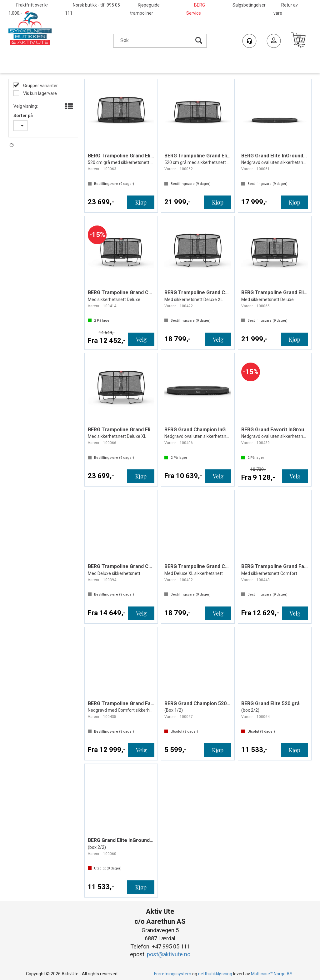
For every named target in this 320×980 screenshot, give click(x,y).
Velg (141, 339)
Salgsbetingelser (249, 5)
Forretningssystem (173, 974)
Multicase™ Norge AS (272, 974)
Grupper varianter (40, 86)
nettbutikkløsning (215, 974)
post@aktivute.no (169, 954)
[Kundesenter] (249, 41)
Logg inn (274, 42)
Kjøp (141, 202)
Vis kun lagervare (40, 93)
